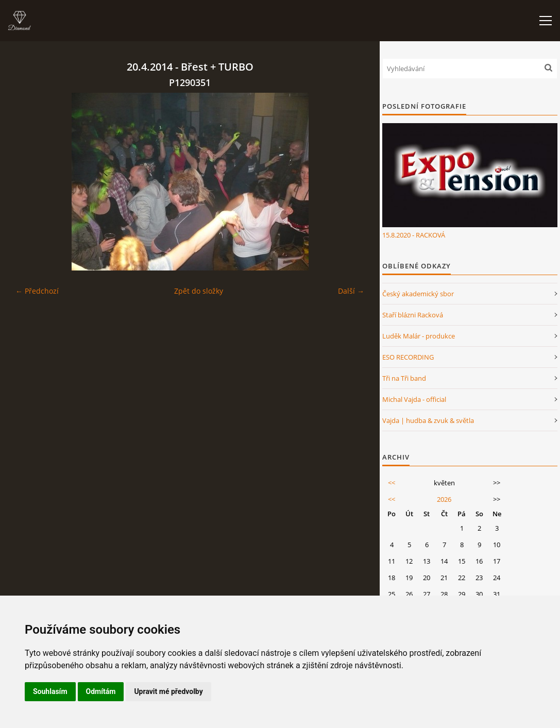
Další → (351, 291)
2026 (444, 499)
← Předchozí (37, 291)
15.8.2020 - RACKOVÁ (414, 235)
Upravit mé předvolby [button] (168, 691)
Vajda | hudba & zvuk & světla (428, 420)
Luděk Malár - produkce (419, 336)
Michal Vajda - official (414, 399)
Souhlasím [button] (50, 691)
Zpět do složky (199, 291)
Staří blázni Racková (413, 315)
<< (392, 483)
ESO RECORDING (408, 357)
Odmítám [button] (101, 691)
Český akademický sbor (418, 294)
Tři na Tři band (404, 378)
